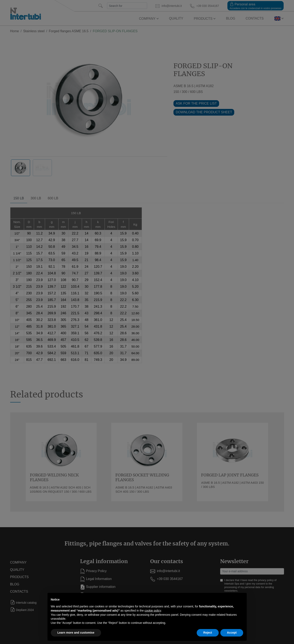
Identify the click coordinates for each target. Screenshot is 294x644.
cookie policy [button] (153, 611)
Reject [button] (208, 633)
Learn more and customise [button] (76, 633)
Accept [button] (232, 633)
